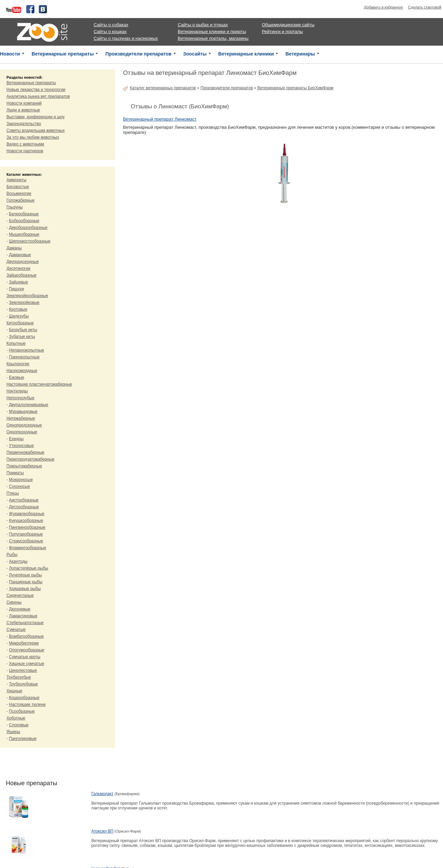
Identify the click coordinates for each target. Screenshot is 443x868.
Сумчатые (16, 630)
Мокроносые (21, 480)
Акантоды (18, 561)
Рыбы (12, 555)
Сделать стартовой (425, 7)
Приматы (15, 473)
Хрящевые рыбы (25, 589)
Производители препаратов (138, 54)
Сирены (14, 602)
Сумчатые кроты (25, 657)
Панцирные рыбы (26, 582)
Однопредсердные (24, 425)
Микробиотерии (24, 643)
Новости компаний (24, 103)
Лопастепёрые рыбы (28, 568)
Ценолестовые (23, 670)
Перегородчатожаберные (30, 459)
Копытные (16, 343)
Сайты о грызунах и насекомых (126, 38)
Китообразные (20, 323)
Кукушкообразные (26, 521)
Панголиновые (23, 739)
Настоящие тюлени (27, 704)
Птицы (13, 493)
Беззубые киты (23, 330)
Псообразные (22, 711)
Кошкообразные (24, 698)
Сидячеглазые (20, 595)
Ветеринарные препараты (63, 54)
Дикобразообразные (28, 228)
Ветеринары (300, 54)
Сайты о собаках (111, 25)
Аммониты (17, 180)
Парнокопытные (24, 357)
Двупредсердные (23, 262)
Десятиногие (19, 268)
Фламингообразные (27, 548)
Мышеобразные (24, 234)
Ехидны (16, 439)
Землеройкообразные (27, 296)
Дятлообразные (24, 507)
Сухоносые (19, 486)
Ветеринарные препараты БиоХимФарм (295, 88)
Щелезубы (19, 316)
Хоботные (16, 718)
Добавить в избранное (384, 7)
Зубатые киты (22, 337)
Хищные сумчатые (26, 664)
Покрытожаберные (24, 466)
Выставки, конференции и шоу (36, 117)
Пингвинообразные (27, 527)
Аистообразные (24, 500)
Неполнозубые (20, 398)
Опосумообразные (26, 650)
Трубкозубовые (23, 684)
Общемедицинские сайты (288, 25)
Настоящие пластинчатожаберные (39, 384)
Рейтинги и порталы (282, 32)
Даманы (14, 248)
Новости (10, 54)
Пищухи (16, 289)
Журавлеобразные (27, 514)
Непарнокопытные (26, 350)
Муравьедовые (23, 412)
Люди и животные (23, 110)
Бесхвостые (18, 187)
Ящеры (13, 732)
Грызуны (15, 207)
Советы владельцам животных (36, 130)
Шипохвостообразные (30, 241)
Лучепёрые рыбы (25, 575)
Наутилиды (17, 391)
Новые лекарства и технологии (36, 90)
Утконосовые (21, 446)
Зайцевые (18, 282)
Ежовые (16, 377)
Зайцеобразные (21, 275)
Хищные (14, 691)
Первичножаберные (25, 452)
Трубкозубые (19, 677)
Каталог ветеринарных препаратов (163, 88)
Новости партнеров (25, 151)
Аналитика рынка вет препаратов (38, 96)
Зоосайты (195, 54)
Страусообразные (26, 541)
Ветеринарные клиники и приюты (212, 32)
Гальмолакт (102, 794)
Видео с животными (25, 144)
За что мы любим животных (33, 137)
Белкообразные (24, 214)
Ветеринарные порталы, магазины (213, 38)
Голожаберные (21, 200)
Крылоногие (18, 364)
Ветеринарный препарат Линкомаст (160, 119)
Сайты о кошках (110, 32)
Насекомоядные (22, 371)
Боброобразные (24, 221)
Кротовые (18, 309)
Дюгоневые (20, 609)
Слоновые (19, 725)
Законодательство (24, 124)
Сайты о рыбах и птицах (203, 25)
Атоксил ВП (102, 831)
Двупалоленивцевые (28, 405)
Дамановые (20, 255)
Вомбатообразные (26, 636)
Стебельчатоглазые (25, 623)
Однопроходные (22, 432)
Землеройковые (24, 303)
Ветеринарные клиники (246, 54)
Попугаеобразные (26, 534)
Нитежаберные (21, 418)
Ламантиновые (23, 616)
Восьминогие (19, 193)
